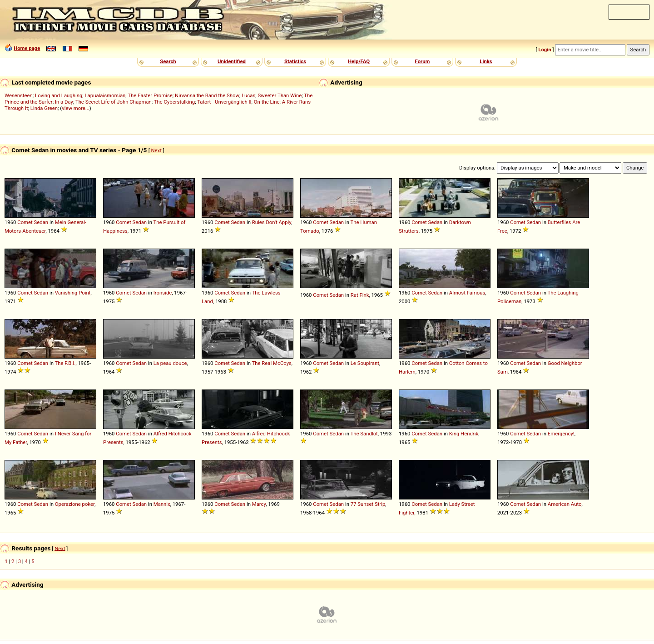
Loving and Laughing (59, 95)
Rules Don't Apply (272, 222)
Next (156, 150)
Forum (423, 61)
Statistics (295, 61)
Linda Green (44, 108)
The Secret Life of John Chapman (114, 102)
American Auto (565, 504)
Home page (27, 48)
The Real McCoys (272, 363)
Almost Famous (467, 293)
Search (168, 61)
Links (486, 61)
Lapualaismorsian (105, 95)
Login (545, 50)
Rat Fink (360, 295)
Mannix (162, 504)
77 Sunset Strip (368, 504)
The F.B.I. (65, 363)
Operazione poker (75, 504)
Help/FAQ (359, 61)
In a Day (64, 102)
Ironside (163, 293)
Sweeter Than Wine (280, 95)
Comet (25, 222)
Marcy (259, 504)
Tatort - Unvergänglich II (224, 102)
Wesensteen (19, 95)
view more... (76, 108)
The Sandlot (364, 434)
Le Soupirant (365, 363)
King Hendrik (464, 434)
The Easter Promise (150, 95)
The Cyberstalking (174, 102)
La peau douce (170, 363)
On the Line (267, 102)
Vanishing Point (73, 293)
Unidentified (232, 61)
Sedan (41, 222)
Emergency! (561, 434)
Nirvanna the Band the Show (207, 95)
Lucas (248, 95)
